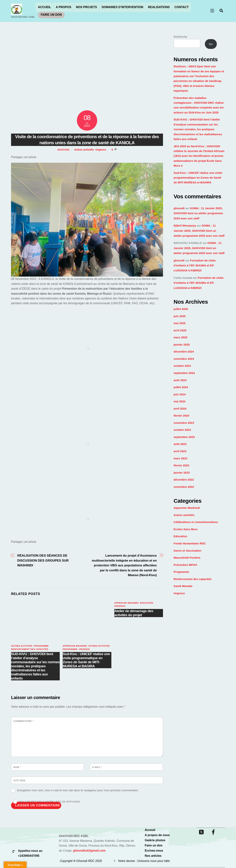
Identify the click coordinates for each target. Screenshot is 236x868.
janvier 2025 (182, 345)
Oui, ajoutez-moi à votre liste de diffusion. (47, 802)
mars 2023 (181, 459)
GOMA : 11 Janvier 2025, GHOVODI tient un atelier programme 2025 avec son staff (198, 214)
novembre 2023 (184, 423)
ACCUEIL (45, 7)
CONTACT (182, 7)
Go (211, 44)
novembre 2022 (184, 487)
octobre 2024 (182, 366)
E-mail (97, 768)
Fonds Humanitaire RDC (190, 544)
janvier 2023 (182, 473)
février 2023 (181, 466)
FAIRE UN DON (51, 15)
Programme (41, 646)
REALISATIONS (159, 7)
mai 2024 (180, 402)
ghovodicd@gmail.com (90, 851)
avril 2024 (180, 409)
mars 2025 (181, 338)
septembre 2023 (184, 438)
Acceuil (150, 830)
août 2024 (180, 380)
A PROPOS (63, 7)
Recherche (180, 37)
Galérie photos (155, 841)
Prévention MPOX (185, 565)
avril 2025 (180, 331)
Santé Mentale (183, 587)
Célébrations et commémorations (196, 523)
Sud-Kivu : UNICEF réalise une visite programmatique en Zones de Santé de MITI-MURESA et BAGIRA (86, 661)
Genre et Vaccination (188, 551)
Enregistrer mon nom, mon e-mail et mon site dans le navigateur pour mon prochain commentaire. (78, 791)
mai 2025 (180, 324)
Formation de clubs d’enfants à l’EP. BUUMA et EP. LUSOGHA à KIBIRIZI (195, 266)
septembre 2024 (184, 373)
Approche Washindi (75, 646)
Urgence (101, 150)
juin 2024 (180, 395)
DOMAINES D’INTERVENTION (122, 7)
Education (146, 603)
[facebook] (214, 832)
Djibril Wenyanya (185, 226)
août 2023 (180, 445)
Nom (17, 768)
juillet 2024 (181, 388)
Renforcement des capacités (30, 650)
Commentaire (23, 721)
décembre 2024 (184, 352)
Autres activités (84, 150)
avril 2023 (180, 452)
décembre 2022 (184, 480)
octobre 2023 (182, 430)
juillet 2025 (181, 309)
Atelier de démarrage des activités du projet (134, 614)
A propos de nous (157, 836)
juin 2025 (180, 316)
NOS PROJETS (86, 7)
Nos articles (153, 856)
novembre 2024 (184, 359)
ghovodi (63, 150)
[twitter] (202, 832)
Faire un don (154, 846)
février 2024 (181, 416)
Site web (19, 781)
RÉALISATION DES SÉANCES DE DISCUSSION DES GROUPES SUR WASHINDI (45, 561)
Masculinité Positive (187, 558)
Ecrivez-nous (154, 851)
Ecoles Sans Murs (186, 530)
